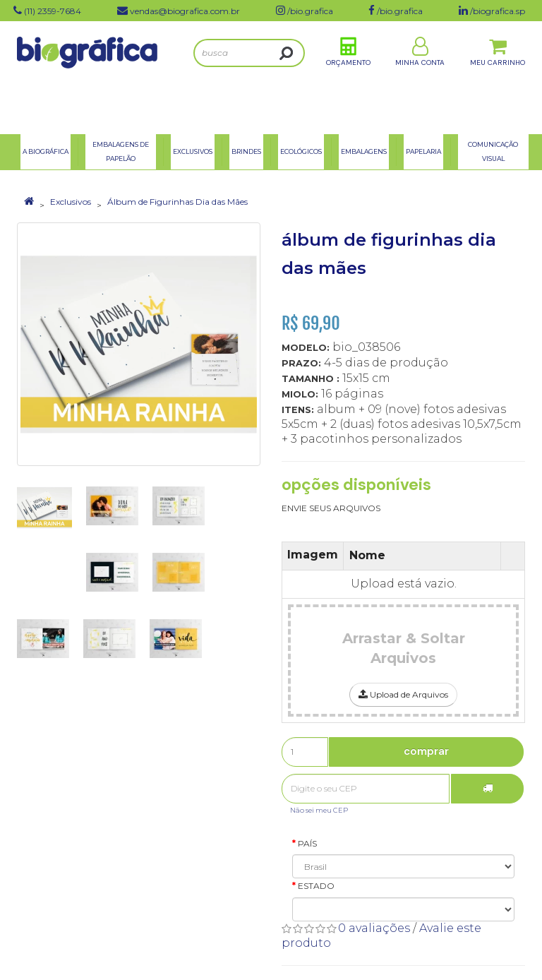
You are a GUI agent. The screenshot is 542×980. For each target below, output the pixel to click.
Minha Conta (420, 77)
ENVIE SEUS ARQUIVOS (331, 508)
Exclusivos (71, 202)
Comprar (426, 751)
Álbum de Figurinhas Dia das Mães (177, 202)
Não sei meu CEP (319, 810)
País (307, 843)
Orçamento (348, 77)
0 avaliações (374, 928)
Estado (316, 886)
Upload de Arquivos (403, 694)
